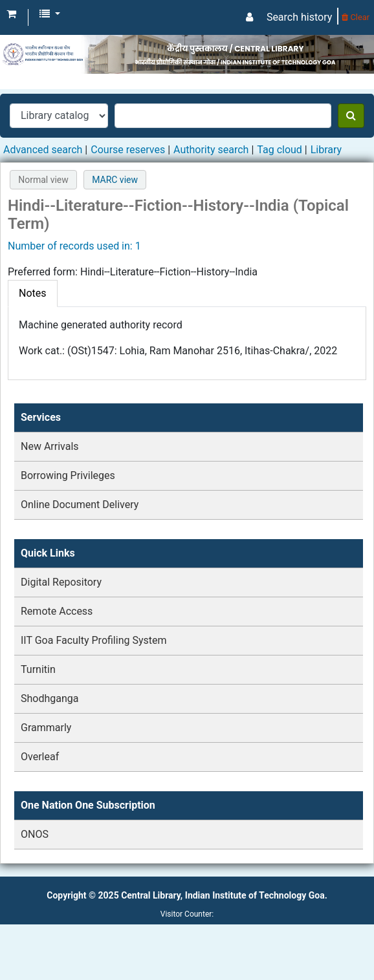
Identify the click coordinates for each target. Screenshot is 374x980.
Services (41, 417)
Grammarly (46, 728)
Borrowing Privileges (68, 475)
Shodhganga (49, 698)
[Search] (351, 116)
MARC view (115, 180)
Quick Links (48, 553)
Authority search (211, 150)
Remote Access (57, 611)
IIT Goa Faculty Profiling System (94, 640)
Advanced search (43, 150)
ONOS (35, 834)
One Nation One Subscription (88, 805)
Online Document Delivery (80, 505)
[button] (11, 14)
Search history (299, 17)
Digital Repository (61, 582)
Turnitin (38, 669)
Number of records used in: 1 (74, 246)
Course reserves (128, 150)
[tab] (33, 293)
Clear (356, 17)
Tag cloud (280, 150)
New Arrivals (50, 446)
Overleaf (40, 757)
